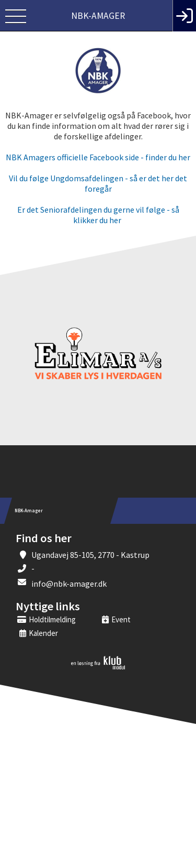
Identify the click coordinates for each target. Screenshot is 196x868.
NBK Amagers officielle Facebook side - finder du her (98, 157)
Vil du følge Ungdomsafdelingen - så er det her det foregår (98, 183)
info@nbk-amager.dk (69, 584)
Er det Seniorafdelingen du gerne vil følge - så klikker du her (98, 215)
